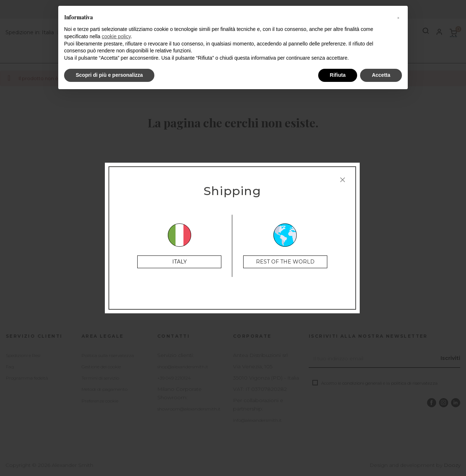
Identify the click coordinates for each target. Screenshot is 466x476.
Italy (179, 262)
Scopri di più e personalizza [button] (109, 75)
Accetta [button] (381, 75)
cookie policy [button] (116, 36)
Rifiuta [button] (338, 75)
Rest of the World (285, 262)
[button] (398, 17)
